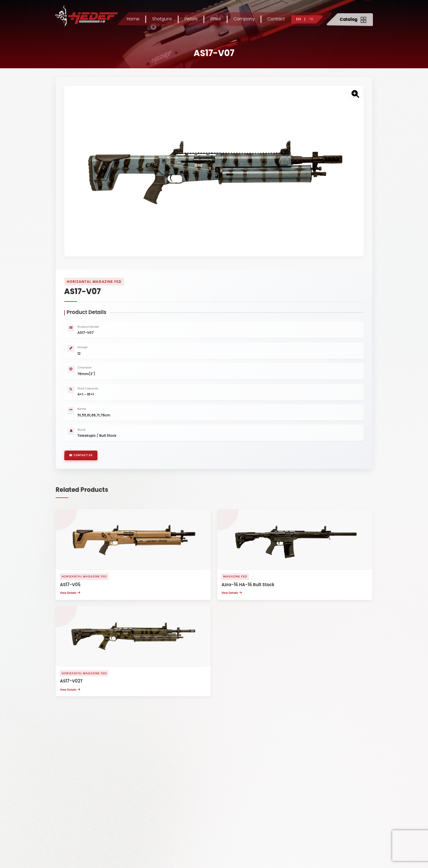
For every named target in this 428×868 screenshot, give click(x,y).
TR (311, 19)
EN (299, 19)
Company (244, 19)
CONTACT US (85, 467)
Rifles (216, 19)
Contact (276, 19)
